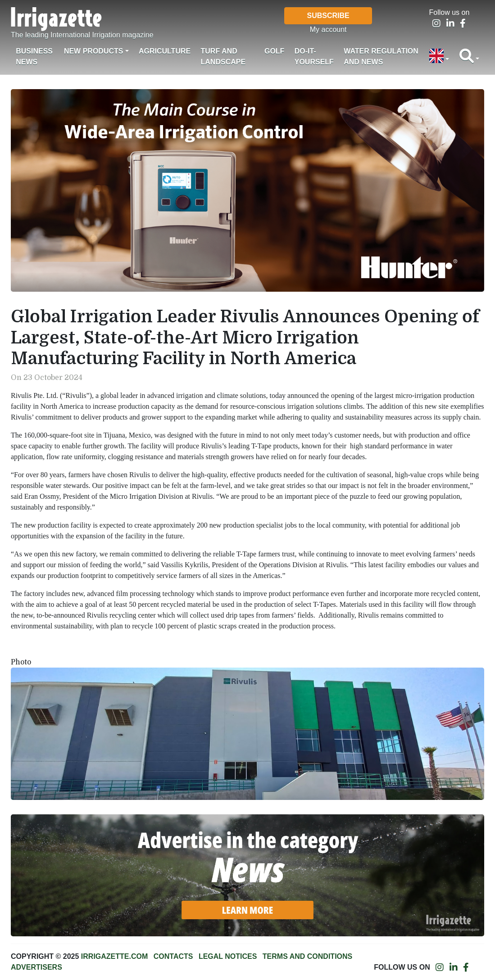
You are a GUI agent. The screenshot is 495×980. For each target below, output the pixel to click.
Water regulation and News (381, 56)
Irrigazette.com (114, 956)
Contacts (173, 956)
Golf (274, 51)
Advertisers (36, 967)
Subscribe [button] (328, 16)
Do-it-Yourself (314, 56)
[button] (439, 57)
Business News (34, 56)
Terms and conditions (307, 956)
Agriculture (165, 51)
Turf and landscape (223, 56)
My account (328, 29)
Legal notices (228, 956)
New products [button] (94, 51)
